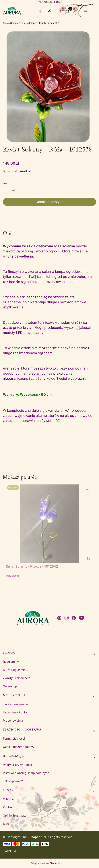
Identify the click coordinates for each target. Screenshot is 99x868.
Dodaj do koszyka (49, 202)
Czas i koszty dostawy (19, 747)
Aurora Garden (10, 23)
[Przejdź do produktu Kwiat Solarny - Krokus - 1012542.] (49, 524)
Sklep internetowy (45, 863)
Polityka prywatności (17, 765)
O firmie (8, 799)
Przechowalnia (13, 721)
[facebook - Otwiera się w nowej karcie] (74, 618)
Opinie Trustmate (15, 815)
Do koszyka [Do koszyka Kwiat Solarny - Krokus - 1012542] (89, 558)
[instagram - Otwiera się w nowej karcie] (67, 618)
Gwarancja (10, 686)
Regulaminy (11, 662)
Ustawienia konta (15, 712)
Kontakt (8, 807)
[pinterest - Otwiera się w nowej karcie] (59, 618)
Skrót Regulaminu (15, 670)
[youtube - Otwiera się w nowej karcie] (82, 618)
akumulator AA (57, 411)
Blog (6, 824)
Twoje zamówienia (16, 704)
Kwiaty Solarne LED (49, 23)
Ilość (6, 183)
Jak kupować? (13, 781)
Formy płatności (14, 739)
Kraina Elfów (28, 23)
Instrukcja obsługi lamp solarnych (26, 773)
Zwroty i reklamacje (17, 678)
